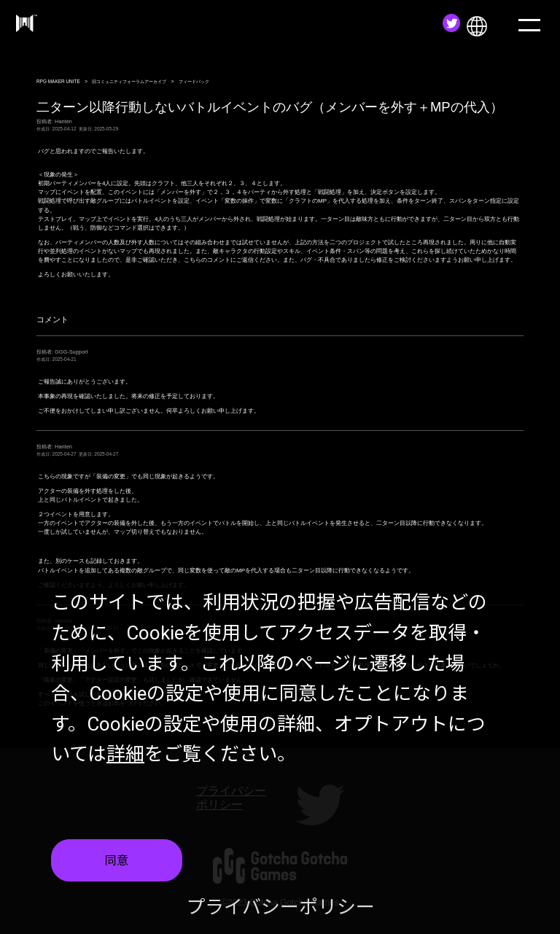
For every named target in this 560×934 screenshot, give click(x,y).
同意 (117, 862)
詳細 (125, 755)
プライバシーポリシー (280, 908)
